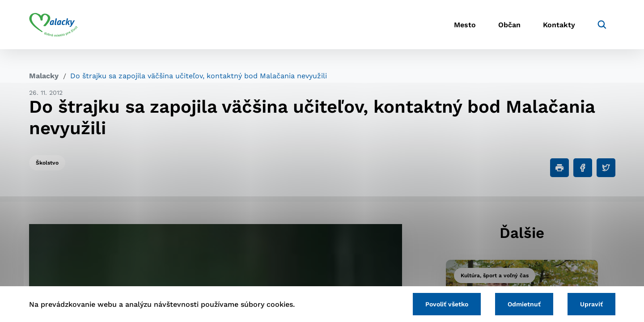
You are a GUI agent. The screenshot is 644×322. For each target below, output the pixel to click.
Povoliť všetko (447, 304)
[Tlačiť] (559, 168)
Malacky (44, 76)
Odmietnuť (524, 304)
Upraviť (591, 304)
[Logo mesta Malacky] (53, 25)
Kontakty (559, 25)
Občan (509, 25)
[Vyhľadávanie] (602, 25)
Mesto (465, 25)
